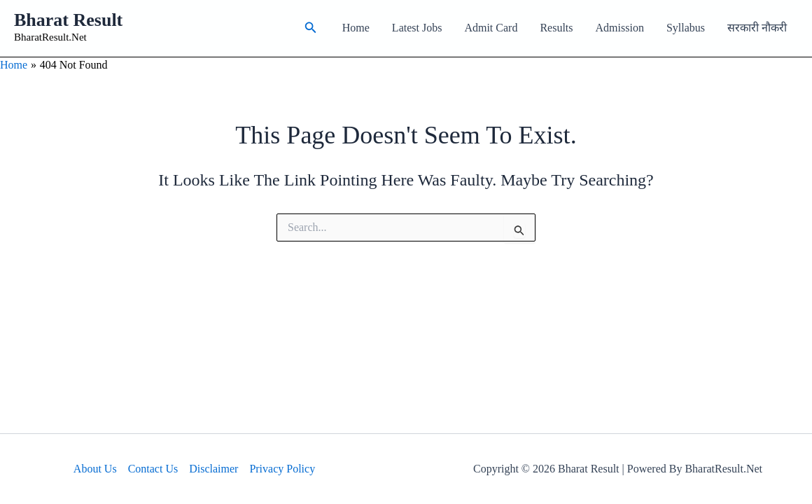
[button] (311, 28)
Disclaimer (213, 469)
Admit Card (491, 28)
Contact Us (153, 469)
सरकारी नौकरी (757, 28)
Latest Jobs (417, 28)
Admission (620, 28)
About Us (95, 469)
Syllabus (686, 28)
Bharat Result (68, 20)
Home (356, 28)
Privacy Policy (282, 469)
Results (556, 28)
